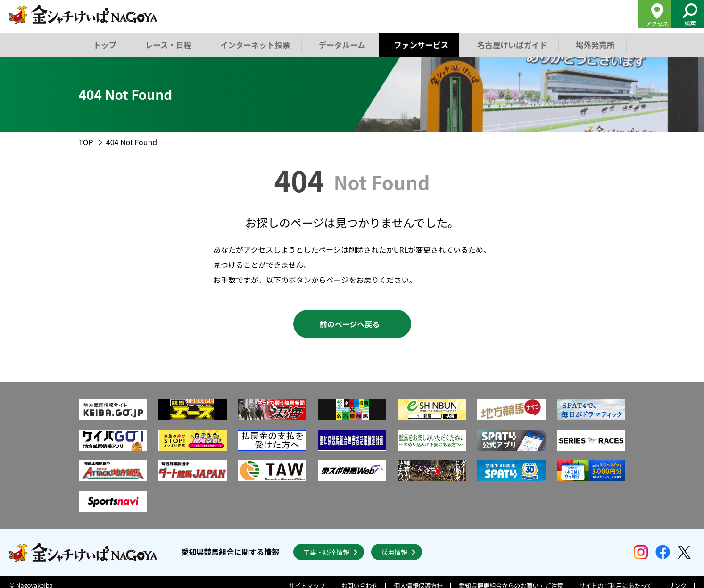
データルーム (340, 44)
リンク (677, 579)
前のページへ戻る (350, 324)
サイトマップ (307, 579)
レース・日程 (168, 44)
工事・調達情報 (326, 546)
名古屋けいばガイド (509, 44)
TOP (86, 142)
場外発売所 (592, 44)
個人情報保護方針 (418, 579)
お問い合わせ (360, 579)
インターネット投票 (254, 44)
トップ (105, 44)
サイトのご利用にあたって (616, 579)
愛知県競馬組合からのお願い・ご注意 (511, 579)
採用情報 (394, 546)
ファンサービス (419, 44)
